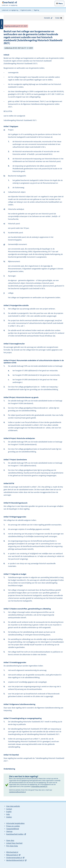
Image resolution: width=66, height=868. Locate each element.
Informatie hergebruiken (15, 823)
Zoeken (9, 817)
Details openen (2, 24)
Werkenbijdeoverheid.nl (15, 860)
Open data (10, 840)
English (9, 812)
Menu (61, 4)
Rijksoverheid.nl (12, 855)
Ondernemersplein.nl (14, 858)
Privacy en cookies (13, 826)
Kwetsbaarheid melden (15, 834)
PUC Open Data (12, 846)
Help (8, 814)
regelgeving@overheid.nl (17, 792)
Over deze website (13, 806)
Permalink (48, 18)
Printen (59, 18)
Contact (9, 809)
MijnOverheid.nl (12, 852)
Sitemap (9, 831)
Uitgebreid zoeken (26, 10)
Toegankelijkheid (13, 829)
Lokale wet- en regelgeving (10, 10)
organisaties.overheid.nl (39, 786)
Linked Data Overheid (14, 843)
